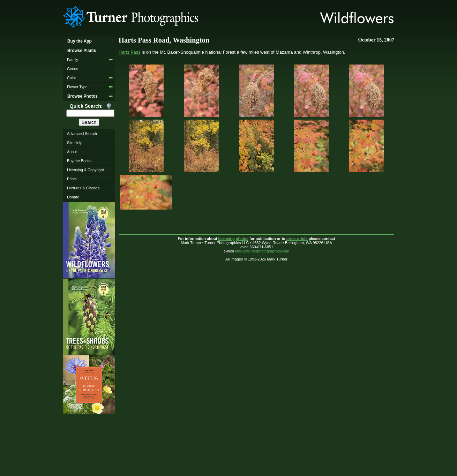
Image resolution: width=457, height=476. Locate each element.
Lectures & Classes (83, 188)
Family (73, 60)
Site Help (75, 143)
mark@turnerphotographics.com (262, 251)
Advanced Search (82, 134)
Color (72, 78)
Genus (73, 69)
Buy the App (80, 41)
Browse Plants (82, 51)
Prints (72, 179)
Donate (73, 197)
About (72, 152)
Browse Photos (83, 96)
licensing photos (233, 239)
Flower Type (77, 87)
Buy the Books (79, 161)
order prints (297, 239)
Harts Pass (130, 52)
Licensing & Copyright (85, 170)
